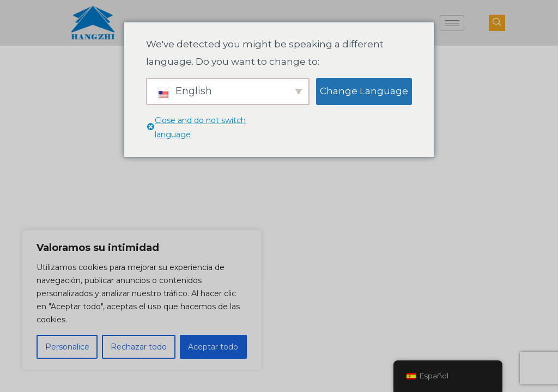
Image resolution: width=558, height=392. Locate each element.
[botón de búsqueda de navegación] (497, 23)
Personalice (67, 347)
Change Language (364, 91)
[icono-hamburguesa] (452, 23)
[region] (142, 300)
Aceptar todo (213, 347)
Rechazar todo (139, 347)
